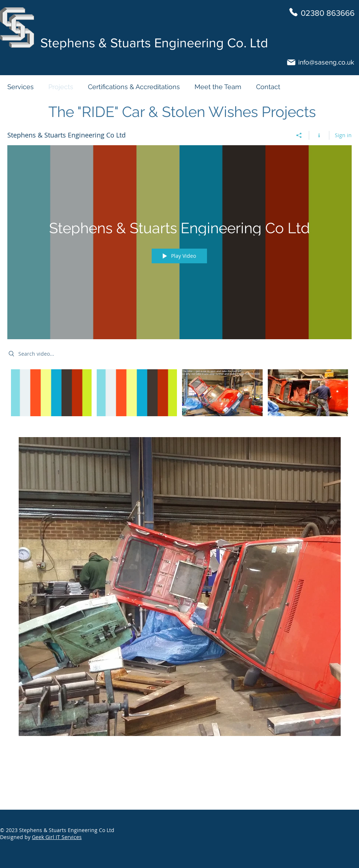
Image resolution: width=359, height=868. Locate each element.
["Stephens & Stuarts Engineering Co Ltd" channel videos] (179, 398)
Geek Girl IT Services (57, 837)
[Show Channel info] (319, 135)
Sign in (343, 135)
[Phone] (293, 12)
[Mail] (291, 62)
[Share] (299, 135)
